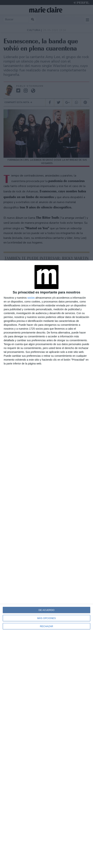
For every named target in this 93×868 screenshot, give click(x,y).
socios (31, 298)
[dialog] (46, 564)
